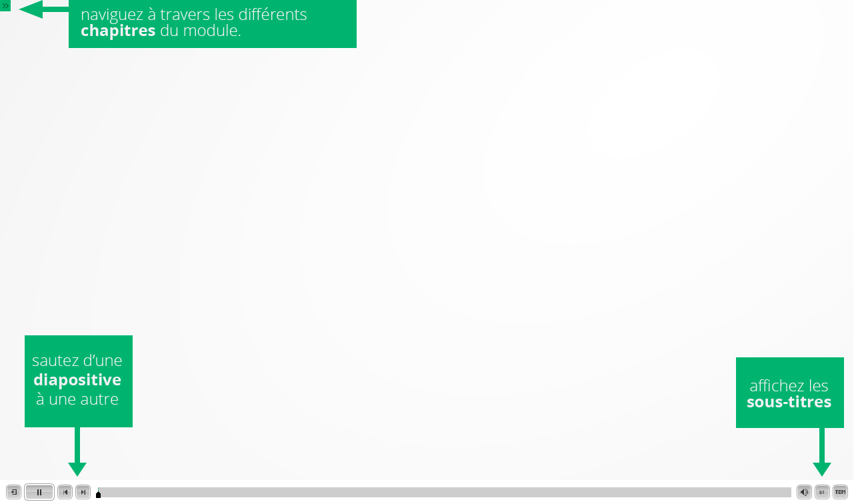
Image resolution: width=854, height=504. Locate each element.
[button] (14, 492)
